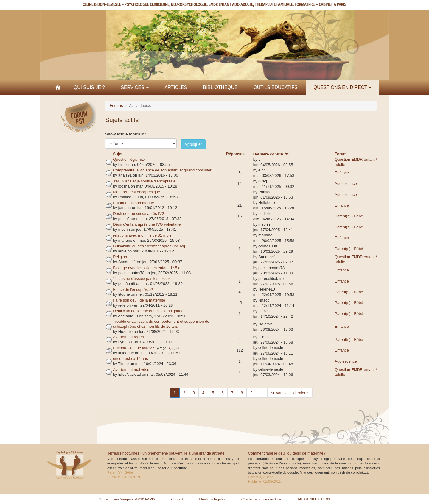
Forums (116, 106)
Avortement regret (128, 337)
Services (135, 87)
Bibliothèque (220, 87)
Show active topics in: (126, 134)
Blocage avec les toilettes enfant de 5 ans (149, 268)
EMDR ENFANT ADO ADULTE (231, 5)
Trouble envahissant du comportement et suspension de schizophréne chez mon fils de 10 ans (161, 324)
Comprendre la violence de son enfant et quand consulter (162, 170)
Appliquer (193, 144)
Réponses (235, 154)
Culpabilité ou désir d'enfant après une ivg (149, 246)
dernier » (301, 393)
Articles (176, 87)
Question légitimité (129, 159)
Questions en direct (342, 87)
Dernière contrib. (271, 154)
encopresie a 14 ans (130, 359)
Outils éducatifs (276, 87)
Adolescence (346, 184)
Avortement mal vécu (131, 370)
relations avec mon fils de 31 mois (142, 235)
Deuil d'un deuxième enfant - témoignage (148, 311)
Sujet (118, 154)
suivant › (278, 393)
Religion (120, 257)
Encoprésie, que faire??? (135, 348)
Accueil (58, 88)
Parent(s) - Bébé (349, 216)
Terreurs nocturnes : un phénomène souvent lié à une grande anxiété (166, 453)
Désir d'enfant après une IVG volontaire (147, 224)
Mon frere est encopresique (136, 192)
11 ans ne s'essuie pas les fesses (142, 278)
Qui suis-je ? (89, 87)
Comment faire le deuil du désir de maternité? (287, 453)
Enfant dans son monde (133, 203)
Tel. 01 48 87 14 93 (314, 499)
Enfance (342, 173)
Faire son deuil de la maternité (139, 300)
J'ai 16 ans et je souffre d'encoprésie (144, 181)
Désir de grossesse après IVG (139, 214)
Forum (341, 154)
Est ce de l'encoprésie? (133, 290)
